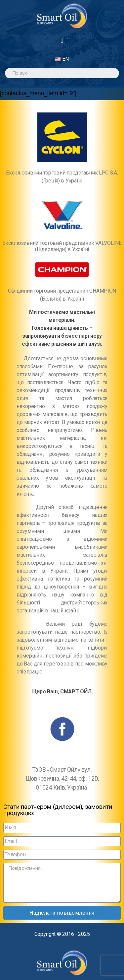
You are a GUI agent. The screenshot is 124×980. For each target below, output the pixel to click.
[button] (62, 40)
